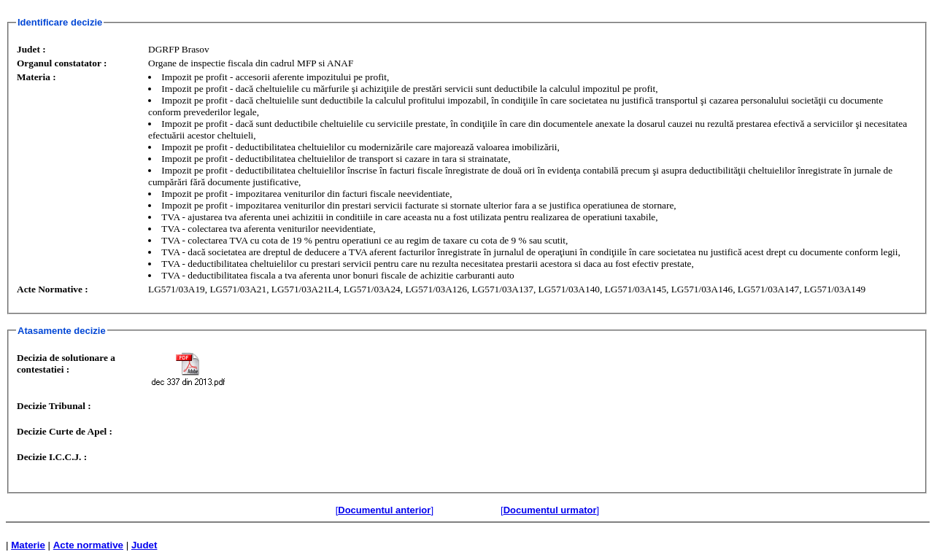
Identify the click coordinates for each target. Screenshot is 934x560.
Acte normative (88, 545)
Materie (28, 545)
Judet (144, 545)
